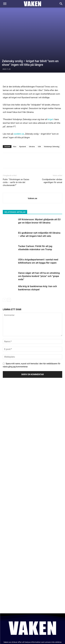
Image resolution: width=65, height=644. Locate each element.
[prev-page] (5, 271)
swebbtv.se (19, 105)
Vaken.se (32, 170)
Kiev (15, 118)
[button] (5, 4)
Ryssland (23, 118)
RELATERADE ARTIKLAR (15, 184)
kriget (50, 91)
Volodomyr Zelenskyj (52, 118)
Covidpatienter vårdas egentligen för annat (52, 152)
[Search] (61, 4)
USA (39, 118)
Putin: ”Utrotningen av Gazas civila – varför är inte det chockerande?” (16, 154)
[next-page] (9, 271)
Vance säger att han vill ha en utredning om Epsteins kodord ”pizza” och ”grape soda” (39, 248)
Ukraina (32, 118)
